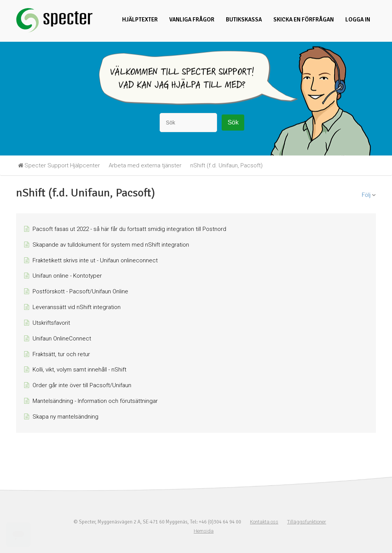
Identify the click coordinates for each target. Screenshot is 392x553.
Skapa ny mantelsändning (65, 417)
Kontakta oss (264, 522)
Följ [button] (366, 195)
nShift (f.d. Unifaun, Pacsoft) (226, 165)
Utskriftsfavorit (51, 323)
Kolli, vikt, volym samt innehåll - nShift (79, 370)
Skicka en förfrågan (304, 20)
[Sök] (188, 123)
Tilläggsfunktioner (307, 522)
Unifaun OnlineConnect (62, 339)
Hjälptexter (140, 20)
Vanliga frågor (192, 20)
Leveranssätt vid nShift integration (77, 307)
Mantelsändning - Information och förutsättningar (95, 401)
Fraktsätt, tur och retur (61, 354)
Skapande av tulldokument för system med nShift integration (111, 245)
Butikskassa (244, 20)
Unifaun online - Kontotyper (67, 276)
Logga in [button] (358, 20)
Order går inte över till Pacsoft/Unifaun (82, 385)
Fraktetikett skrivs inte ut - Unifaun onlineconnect (95, 260)
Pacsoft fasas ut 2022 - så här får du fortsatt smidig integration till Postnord (129, 229)
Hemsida (204, 531)
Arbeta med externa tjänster (145, 165)
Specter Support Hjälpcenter (62, 165)
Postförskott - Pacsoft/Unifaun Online (80, 291)
